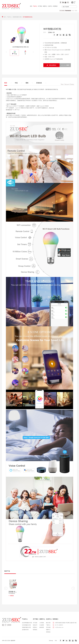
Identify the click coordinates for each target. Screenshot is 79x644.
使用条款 (35, 630)
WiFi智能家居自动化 (28, 17)
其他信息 (41, 83)
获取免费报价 (51, 65)
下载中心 (48, 625)
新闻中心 (45, 6)
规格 (29, 83)
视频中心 (48, 630)
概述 (8, 83)
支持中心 (50, 6)
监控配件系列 (25, 630)
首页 (31, 6)
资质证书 (35, 625)
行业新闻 (42, 625)
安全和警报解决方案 (27, 623)
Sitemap (51, 641)
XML (56, 641)
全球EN (73, 2)
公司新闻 (42, 623)
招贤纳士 (35, 627)
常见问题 (48, 627)
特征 (18, 83)
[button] (33, 52)
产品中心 (35, 6)
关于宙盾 (35, 623)
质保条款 (48, 632)
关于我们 (40, 6)
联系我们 (55, 6)
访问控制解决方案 (26, 625)
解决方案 (48, 623)
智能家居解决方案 (18, 17)
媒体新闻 (42, 627)
